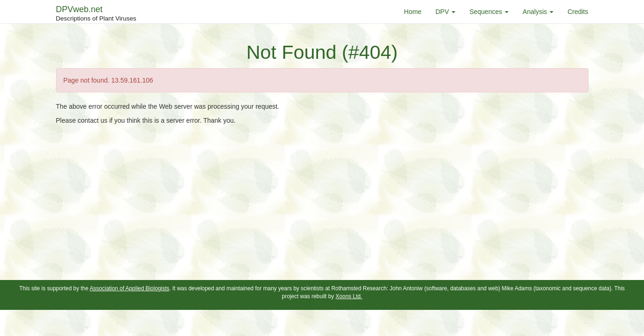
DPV (445, 12)
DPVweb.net (96, 14)
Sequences (489, 12)
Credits (578, 12)
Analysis (538, 12)
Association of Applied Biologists (130, 288)
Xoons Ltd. (349, 296)
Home (413, 12)
